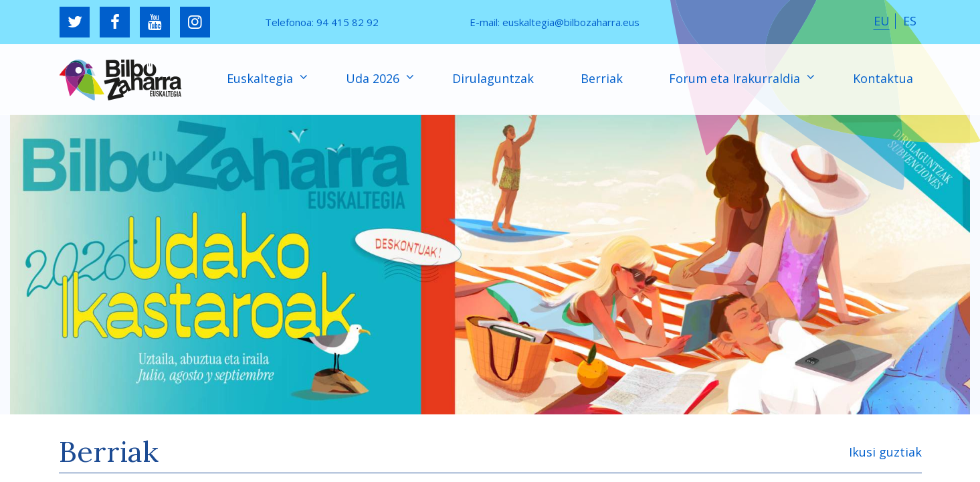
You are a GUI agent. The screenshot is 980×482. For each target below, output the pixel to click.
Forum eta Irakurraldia (736, 78)
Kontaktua (883, 78)
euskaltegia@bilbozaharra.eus (571, 22)
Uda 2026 (374, 78)
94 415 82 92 (348, 22)
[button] (490, 264)
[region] (490, 264)
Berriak (602, 78)
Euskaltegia (262, 78)
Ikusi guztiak (885, 452)
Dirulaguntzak (493, 78)
